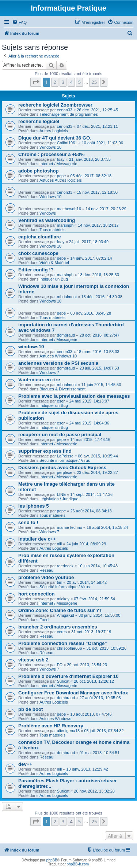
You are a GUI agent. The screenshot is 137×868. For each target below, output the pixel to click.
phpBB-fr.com (78, 864)
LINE (61, 494)
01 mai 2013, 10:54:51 (100, 753)
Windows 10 (50, 147)
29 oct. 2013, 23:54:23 (87, 665)
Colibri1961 (67, 143)
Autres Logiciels (54, 131)
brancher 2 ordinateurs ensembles (58, 627)
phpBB (52, 860)
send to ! (28, 522)
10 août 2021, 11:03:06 (102, 143)
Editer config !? (36, 270)
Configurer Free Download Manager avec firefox (73, 693)
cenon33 (65, 110)
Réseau (46, 570)
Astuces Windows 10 (58, 356)
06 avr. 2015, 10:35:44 (98, 456)
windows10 (31, 347)
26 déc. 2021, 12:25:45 (97, 110)
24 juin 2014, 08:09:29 (86, 544)
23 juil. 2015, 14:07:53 (99, 368)
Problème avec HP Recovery (51, 726)
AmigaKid (66, 615)
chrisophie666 (70, 648)
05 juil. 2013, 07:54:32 (104, 731)
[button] (36, 82)
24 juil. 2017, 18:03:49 (89, 242)
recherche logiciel (39, 121)
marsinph (65, 225)
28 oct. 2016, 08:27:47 (100, 335)
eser (61, 401)
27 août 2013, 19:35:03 (100, 698)
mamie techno (70, 527)
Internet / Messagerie (58, 164)
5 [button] (79, 82)
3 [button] (63, 82)
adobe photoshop (39, 171)
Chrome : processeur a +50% (51, 154)
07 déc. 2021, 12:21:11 (97, 126)
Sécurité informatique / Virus (65, 460)
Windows (48, 213)
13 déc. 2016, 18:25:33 (98, 275)
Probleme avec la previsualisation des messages (74, 396)
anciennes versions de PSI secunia (58, 363)
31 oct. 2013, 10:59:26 (106, 648)
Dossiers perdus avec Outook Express (62, 468)
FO (60, 665)
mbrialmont (67, 297)
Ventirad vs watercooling (47, 220)
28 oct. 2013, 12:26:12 (94, 681)
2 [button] (55, 82)
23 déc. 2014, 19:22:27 (97, 472)
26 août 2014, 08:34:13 (91, 511)
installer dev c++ (37, 539)
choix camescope (38, 253)
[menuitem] (19, 22)
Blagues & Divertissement (62, 389)
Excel (44, 620)
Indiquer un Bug (54, 279)
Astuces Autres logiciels (61, 180)
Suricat (63, 681)
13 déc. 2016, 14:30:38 (102, 297)
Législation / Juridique (59, 499)
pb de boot (31, 709)
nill (59, 544)
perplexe (65, 472)
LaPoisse (65, 456)
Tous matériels (52, 230)
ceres (62, 632)
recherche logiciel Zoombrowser (55, 105)
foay (61, 159)
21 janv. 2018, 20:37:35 (90, 159)
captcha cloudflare (40, 237)
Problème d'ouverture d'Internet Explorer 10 (68, 676)
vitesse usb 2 (33, 660)
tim (60, 582)
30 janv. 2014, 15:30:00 (99, 615)
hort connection (37, 594)
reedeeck (65, 566)
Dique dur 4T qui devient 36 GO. (55, 138)
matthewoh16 (69, 209)
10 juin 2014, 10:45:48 (98, 566)
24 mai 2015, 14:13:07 (89, 401)
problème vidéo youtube (46, 577)
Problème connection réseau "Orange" (63, 643)
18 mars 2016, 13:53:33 (98, 352)
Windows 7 (49, 372)
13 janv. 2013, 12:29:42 (87, 769)
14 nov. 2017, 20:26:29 (106, 209)
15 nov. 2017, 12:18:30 (97, 192)
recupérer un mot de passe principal (60, 435)
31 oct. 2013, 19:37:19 (91, 632)
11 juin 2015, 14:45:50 (101, 385)
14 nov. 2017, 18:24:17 (98, 225)
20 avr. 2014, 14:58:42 (87, 582)
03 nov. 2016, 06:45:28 (91, 313)
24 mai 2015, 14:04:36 (89, 423)
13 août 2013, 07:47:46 (91, 714)
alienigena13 (68, 731)
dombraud (66, 335)
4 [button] (71, 82)
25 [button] (94, 82)
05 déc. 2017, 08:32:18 (91, 176)
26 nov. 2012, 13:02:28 (94, 791)
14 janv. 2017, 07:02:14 (91, 258)
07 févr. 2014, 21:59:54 (94, 599)
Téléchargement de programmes (69, 114)
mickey (63, 599)
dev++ (25, 764)
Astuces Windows (55, 719)
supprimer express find (45, 451)
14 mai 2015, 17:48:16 (90, 439)
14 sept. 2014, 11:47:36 (91, 494)
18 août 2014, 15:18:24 (107, 527)
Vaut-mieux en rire (39, 380)
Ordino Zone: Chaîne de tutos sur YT (60, 610)
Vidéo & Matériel (54, 263)
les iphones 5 (34, 506)
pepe (61, 176)
